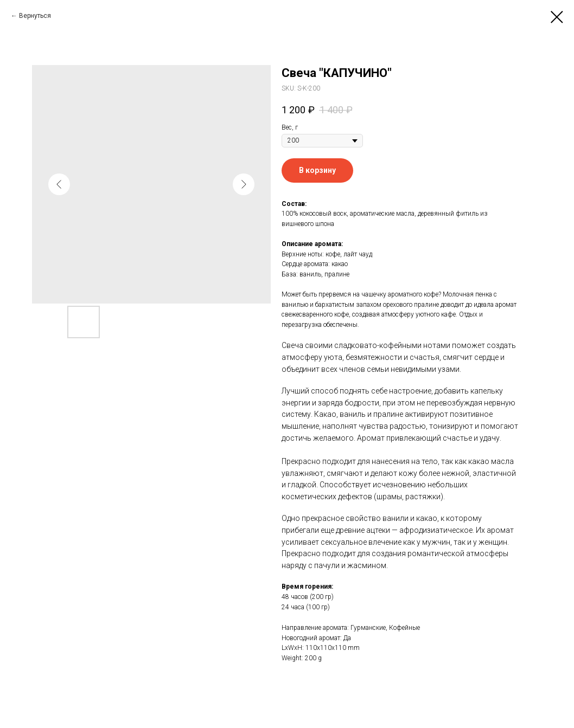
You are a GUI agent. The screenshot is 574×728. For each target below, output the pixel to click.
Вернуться (35, 16)
